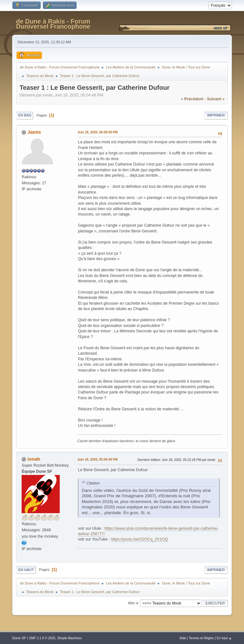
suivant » (216, 99)
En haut (26, 570)
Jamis (34, 132)
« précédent (192, 99)
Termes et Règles (201, 638)
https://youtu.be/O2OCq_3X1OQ (139, 539)
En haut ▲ (224, 638)
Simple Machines (69, 638)
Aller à (133, 603)
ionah (34, 459)
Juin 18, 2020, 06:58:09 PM (97, 132)
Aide (183, 638)
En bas (25, 115)
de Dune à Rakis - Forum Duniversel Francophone (53, 24)
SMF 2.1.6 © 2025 (42, 638)
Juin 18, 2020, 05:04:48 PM (97, 460)
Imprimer (216, 115)
